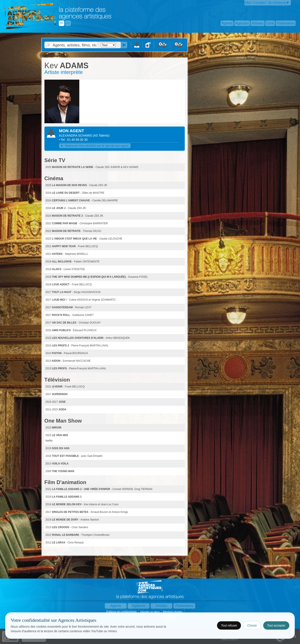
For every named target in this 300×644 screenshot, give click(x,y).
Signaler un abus (150, 612)
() (101, 135)
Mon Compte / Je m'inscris (266, 3)
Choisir (252, 625)
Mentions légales (173, 612)
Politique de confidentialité (122, 612)
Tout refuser (229, 625)
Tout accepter (276, 625)
